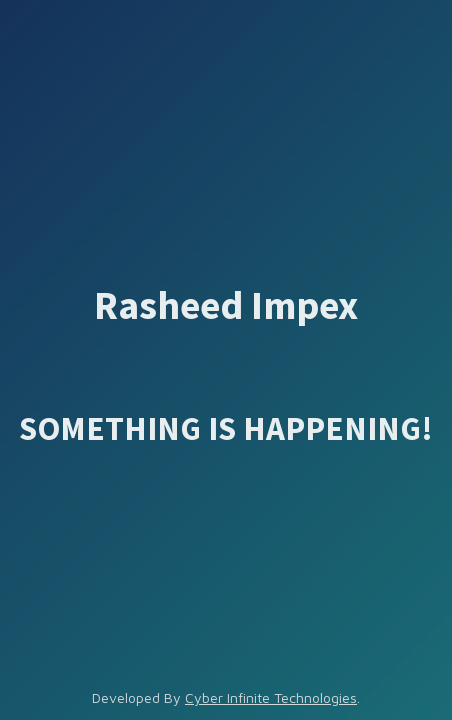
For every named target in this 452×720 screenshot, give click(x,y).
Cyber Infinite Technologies (271, 697)
